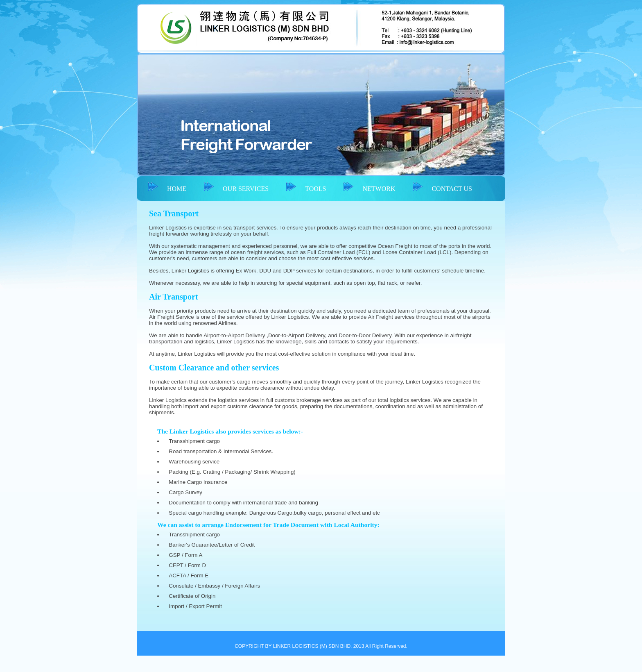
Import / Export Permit (195, 606)
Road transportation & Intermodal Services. (221, 451)
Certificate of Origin (192, 596)
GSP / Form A (185, 555)
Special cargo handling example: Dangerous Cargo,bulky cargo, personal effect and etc (274, 513)
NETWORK (379, 189)
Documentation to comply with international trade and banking (243, 503)
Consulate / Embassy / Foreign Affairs (214, 586)
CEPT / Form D (187, 565)
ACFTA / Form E (189, 576)
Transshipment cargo (194, 441)
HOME (177, 189)
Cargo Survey (185, 492)
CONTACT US (452, 189)
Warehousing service (194, 462)
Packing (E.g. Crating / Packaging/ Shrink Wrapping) (232, 472)
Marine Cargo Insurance (198, 482)
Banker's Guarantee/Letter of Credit (212, 545)
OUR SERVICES (246, 189)
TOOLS (315, 189)
